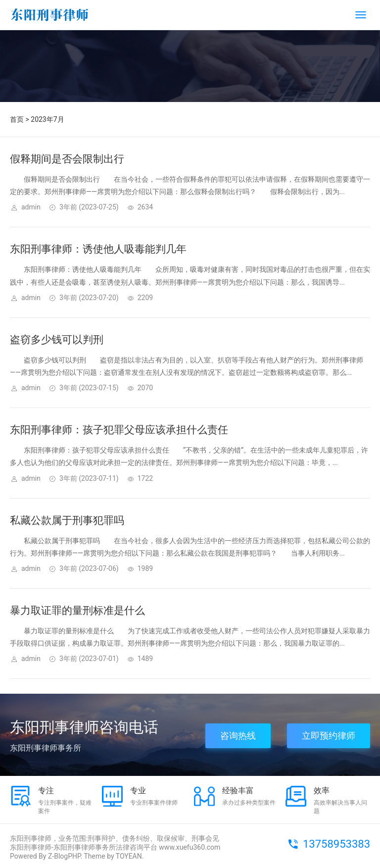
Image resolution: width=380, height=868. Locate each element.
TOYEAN (129, 856)
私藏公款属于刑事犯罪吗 (67, 520)
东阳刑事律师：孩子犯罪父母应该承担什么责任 (119, 430)
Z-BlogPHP (64, 856)
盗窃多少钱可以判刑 (57, 340)
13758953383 (336, 844)
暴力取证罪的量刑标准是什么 (77, 611)
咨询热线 (238, 736)
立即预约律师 (329, 736)
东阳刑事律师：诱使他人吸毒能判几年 (98, 249)
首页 (17, 119)
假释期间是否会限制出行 (67, 159)
